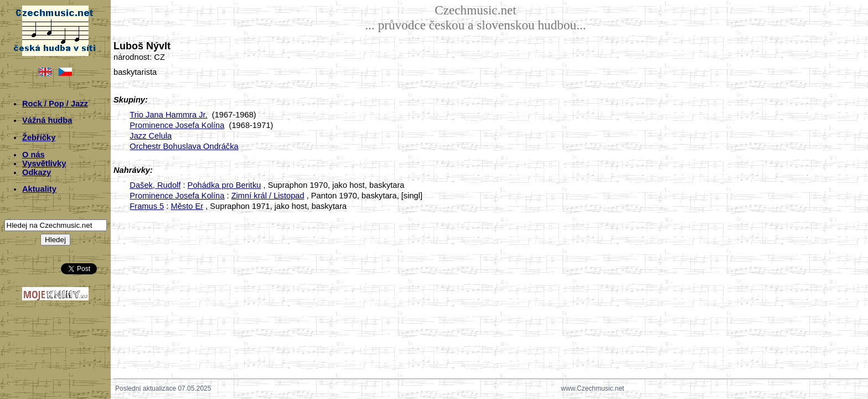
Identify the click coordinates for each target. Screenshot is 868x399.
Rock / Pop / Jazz (55, 104)
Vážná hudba (47, 120)
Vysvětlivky (44, 163)
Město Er (187, 206)
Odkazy (37, 172)
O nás (33, 155)
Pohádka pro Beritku (224, 185)
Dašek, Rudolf (155, 185)
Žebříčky (39, 137)
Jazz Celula (151, 136)
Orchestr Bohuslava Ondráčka (184, 146)
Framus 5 (147, 206)
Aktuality (39, 189)
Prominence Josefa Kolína (177, 125)
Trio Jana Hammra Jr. (168, 115)
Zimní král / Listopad (268, 196)
